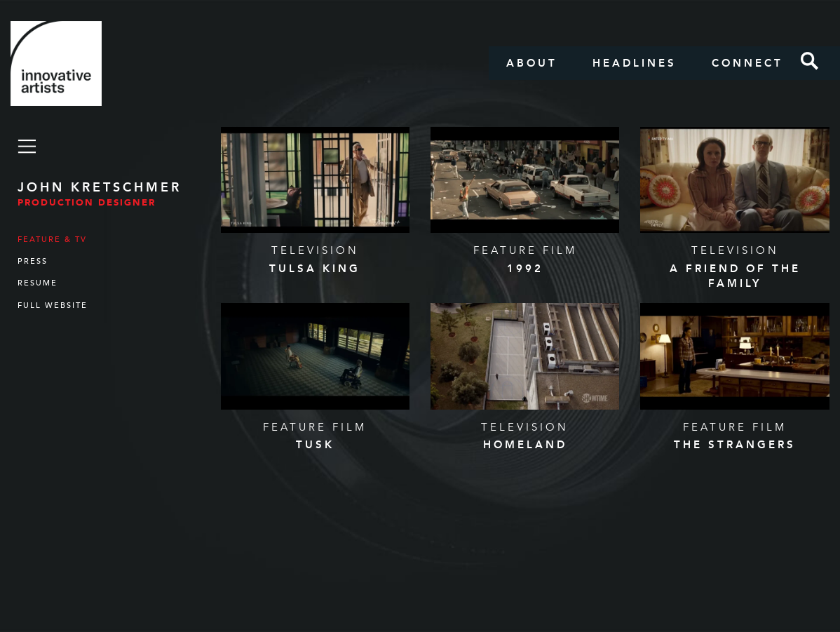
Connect (747, 63)
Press (33, 261)
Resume (38, 283)
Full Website (53, 305)
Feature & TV (52, 240)
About (532, 63)
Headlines (635, 63)
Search (810, 61)
